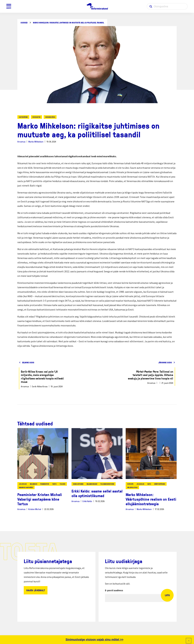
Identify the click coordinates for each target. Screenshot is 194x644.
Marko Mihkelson (36, 142)
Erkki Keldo (87, 501)
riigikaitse (36, 117)
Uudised (24, 23)
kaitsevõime (23, 117)
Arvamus (21, 142)
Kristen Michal (35, 509)
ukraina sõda (50, 117)
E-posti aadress (114, 590)
